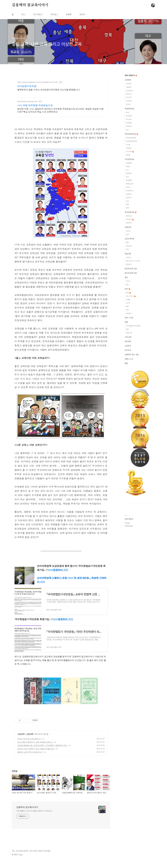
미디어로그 (38, 15)
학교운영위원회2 (131, 141)
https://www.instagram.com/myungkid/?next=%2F (38, 82)
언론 (127, 208)
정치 (127, 289)
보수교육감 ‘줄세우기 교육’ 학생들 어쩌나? (35, 742)
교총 (127, 234)
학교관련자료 (130, 212)
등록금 (128, 155)
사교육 (128, 145)
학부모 (128, 167)
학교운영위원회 (131, 138)
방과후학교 (129, 191)
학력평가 (129, 173)
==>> (58, 570)
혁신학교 (129, 94)
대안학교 (129, 223)
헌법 (126, 322)
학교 (127, 177)
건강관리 (128, 346)
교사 (127, 170)
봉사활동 (129, 180)
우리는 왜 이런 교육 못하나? (29, 739)
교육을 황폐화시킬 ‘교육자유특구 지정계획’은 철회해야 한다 (42, 745)
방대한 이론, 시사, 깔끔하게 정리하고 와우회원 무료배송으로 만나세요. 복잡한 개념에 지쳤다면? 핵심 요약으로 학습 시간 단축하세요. (60, 110)
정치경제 (128, 341)
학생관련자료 (129, 109)
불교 (127, 285)
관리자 (82, 15)
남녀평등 (129, 123)
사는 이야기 (131, 296)
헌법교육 (129, 333)
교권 (127, 201)
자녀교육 (130, 152)
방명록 (69, 15)
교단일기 (129, 198)
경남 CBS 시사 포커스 (133, 261)
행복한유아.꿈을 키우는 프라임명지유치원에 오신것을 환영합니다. (49, 90)
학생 (127, 112)
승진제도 (129, 84)
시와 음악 (128, 337)
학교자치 (129, 97)
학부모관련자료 (131, 134)
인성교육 (129, 246)
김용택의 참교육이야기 (30, 5)
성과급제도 (129, 91)
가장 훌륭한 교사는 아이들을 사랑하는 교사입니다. (34, 811)
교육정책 (21, 734)
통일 (126, 363)
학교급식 (129, 119)
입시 (127, 130)
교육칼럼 (129, 163)
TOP (153, 852)
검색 (147, 5)
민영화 (128, 300)
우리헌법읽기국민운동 (133, 326)
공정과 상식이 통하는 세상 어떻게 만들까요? (36, 749)
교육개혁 (30, 734)
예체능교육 (129, 184)
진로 (127, 249)
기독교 (128, 281)
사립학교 (129, 194)
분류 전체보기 (131, 75)
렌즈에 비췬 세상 (131, 273)
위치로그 (54, 15)
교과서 (128, 187)
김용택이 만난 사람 (132, 355)
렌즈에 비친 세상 (131, 269)
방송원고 (129, 264)
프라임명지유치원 (27, 86)
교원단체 (128, 227)
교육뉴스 (129, 257)
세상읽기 (129, 313)
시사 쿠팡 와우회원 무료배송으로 (35, 105)
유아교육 (130, 219)
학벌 (127, 204)
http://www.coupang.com (27, 101)
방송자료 (128, 254)
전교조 (128, 231)
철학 (127, 242)
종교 (126, 277)
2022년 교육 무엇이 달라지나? (30, 752)
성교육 (128, 104)
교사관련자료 (129, 159)
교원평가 (129, 87)
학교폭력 (129, 116)
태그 (23, 15)
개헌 (127, 329)
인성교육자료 (129, 239)
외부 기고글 (129, 318)
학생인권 (129, 126)
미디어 (128, 303)
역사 (127, 310)
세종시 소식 (129, 359)
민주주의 (128, 350)
